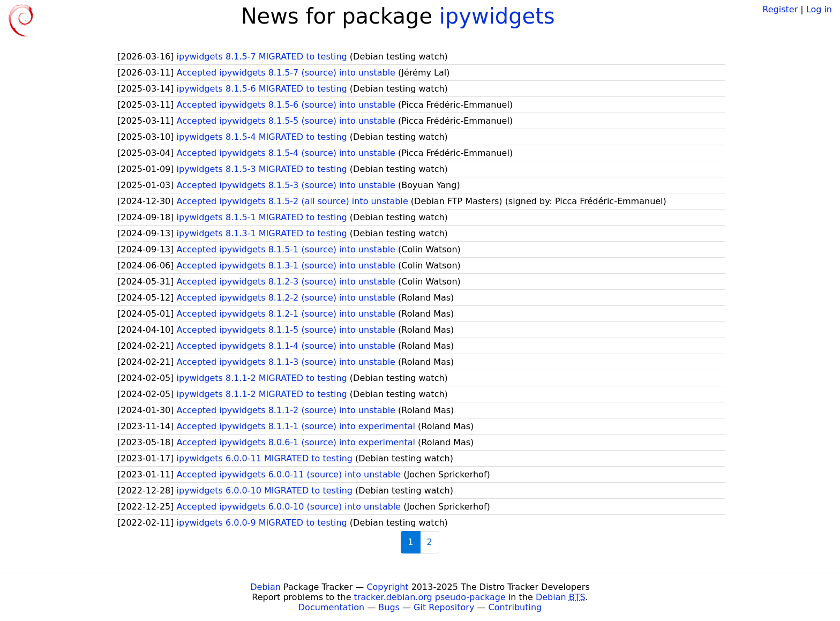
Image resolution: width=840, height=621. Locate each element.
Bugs (389, 607)
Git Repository (444, 607)
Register (780, 9)
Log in (819, 9)
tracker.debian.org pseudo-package (430, 597)
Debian (265, 587)
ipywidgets (497, 16)
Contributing (515, 607)
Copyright (387, 587)
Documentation (331, 607)
